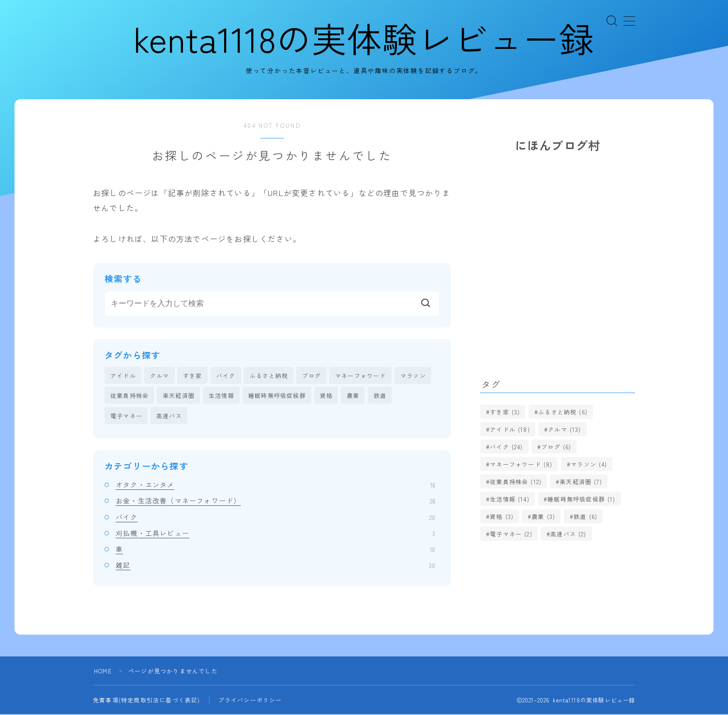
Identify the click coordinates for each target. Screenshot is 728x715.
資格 (326, 396)
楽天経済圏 (179, 396)
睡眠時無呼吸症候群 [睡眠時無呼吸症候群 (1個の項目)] (581, 499)
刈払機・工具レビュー (275, 534)
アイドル (123, 376)
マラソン (413, 376)
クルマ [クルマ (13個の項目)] (564, 430)
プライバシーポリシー (250, 701)
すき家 (193, 376)
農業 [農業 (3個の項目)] (544, 517)
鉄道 (380, 396)
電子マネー (126, 416)
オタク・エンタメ (275, 486)
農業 (353, 396)
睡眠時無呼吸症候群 (277, 396)
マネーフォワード (361, 376)
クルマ (160, 376)
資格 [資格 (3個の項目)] (502, 517)
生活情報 (221, 396)
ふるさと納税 (269, 376)
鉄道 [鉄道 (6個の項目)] (585, 517)
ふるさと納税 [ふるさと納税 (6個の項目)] (563, 412)
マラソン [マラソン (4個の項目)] (589, 464)
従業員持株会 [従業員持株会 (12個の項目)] (516, 482)
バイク (226, 376)
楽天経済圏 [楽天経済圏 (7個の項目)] (581, 482)
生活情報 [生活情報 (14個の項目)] (510, 499)
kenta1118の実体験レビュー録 (364, 38)
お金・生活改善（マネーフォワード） (275, 502)
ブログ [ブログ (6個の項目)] (556, 447)
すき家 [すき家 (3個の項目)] (505, 412)
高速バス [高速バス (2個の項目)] (568, 534)
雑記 (275, 566)
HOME (103, 672)
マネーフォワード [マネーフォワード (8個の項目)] (521, 464)
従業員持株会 (129, 396)
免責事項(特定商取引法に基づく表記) (147, 701)
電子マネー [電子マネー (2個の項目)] (511, 534)
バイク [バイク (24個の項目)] (506, 447)
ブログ (312, 376)
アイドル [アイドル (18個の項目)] (510, 430)
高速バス (169, 416)
